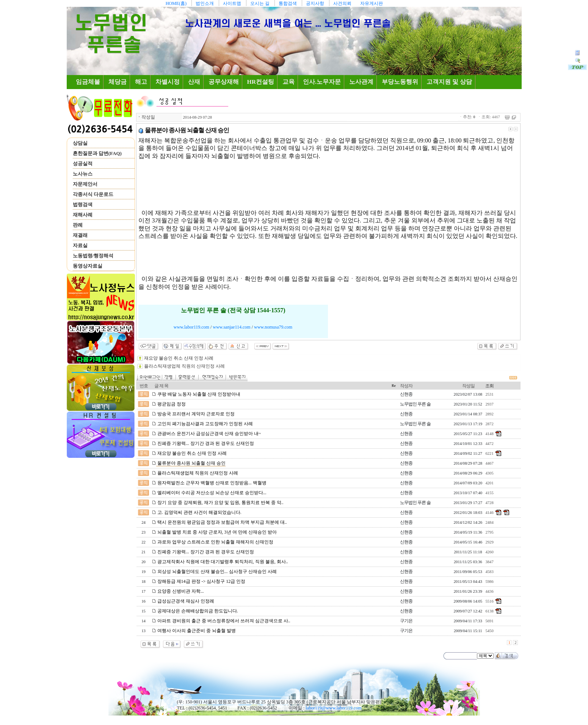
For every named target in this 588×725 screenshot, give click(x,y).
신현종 (406, 394)
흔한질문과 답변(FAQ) (97, 153)
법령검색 (83, 204)
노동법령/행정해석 (93, 256)
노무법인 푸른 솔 (415, 404)
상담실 (80, 143)
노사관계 (361, 82)
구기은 (406, 621)
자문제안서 (85, 184)
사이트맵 (232, 3)
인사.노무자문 (322, 82)
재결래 (80, 235)
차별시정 (168, 82)
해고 (141, 82)
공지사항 (315, 3)
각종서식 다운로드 (93, 194)
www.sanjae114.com (231, 327)
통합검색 (288, 3)
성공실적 (83, 164)
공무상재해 (224, 82)
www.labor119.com (191, 327)
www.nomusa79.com (273, 327)
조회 (489, 386)
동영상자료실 (88, 266)
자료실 (80, 245)
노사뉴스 (83, 174)
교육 (289, 82)
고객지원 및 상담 (449, 82)
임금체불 (89, 81)
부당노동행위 (400, 82)
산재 (194, 82)
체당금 (118, 82)
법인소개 (205, 3)
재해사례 (83, 215)
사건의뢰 (342, 3)
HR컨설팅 (261, 82)
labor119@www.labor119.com (333, 708)
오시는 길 (260, 3)
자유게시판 (372, 3)
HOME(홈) (176, 3)
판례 (78, 225)
